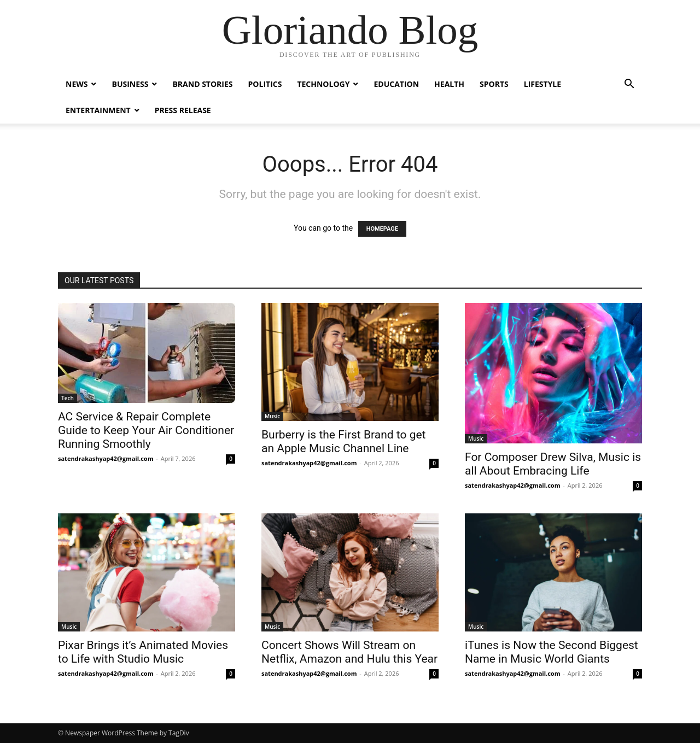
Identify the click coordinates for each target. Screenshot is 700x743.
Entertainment (98, 110)
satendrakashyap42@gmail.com (106, 458)
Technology (323, 84)
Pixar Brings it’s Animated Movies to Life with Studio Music (143, 652)
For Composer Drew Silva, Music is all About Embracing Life (553, 464)
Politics (265, 84)
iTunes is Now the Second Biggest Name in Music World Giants (552, 652)
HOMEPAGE (382, 229)
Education (396, 84)
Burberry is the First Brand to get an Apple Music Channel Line (343, 441)
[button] (629, 85)
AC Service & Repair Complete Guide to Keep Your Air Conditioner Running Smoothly (146, 430)
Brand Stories (202, 84)
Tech (68, 398)
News (77, 84)
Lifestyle (542, 84)
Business (130, 84)
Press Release (183, 110)
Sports (494, 84)
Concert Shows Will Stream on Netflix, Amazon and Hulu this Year (349, 652)
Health (449, 84)
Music (272, 416)
